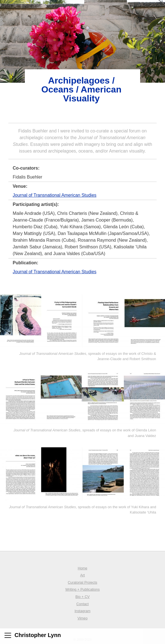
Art (82, 575)
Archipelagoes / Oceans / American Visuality (81, 89)
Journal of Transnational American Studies (55, 195)
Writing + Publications (82, 589)
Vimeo (82, 618)
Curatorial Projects (82, 582)
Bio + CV (82, 597)
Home (82, 568)
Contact (82, 604)
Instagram (82, 611)
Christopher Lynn (38, 635)
